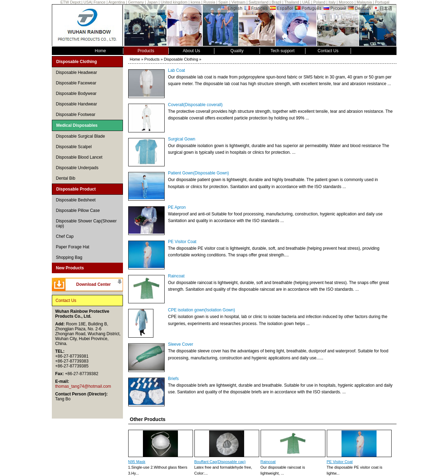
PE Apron (177, 207)
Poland (319, 2)
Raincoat (176, 276)
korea (195, 2)
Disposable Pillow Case (78, 211)
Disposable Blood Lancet (79, 157)
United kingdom (174, 2)
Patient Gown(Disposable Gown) (199, 173)
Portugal (382, 2)
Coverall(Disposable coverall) (195, 105)
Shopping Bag (69, 257)
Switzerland (259, 2)
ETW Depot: (71, 2)
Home (100, 51)
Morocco (346, 2)
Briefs (174, 379)
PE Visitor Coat (182, 242)
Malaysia (364, 2)
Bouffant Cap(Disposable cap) (220, 462)
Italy (332, 2)
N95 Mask (137, 462)
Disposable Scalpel (74, 147)
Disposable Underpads (77, 168)
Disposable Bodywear (76, 94)
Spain (223, 2)
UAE (306, 2)
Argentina (116, 2)
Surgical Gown (182, 139)
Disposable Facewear (76, 83)
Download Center (94, 284)
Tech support (282, 51)
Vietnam (238, 2)
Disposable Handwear (77, 104)
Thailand (292, 2)
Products (146, 51)
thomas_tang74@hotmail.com (83, 386)
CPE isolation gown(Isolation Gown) (202, 310)
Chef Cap (65, 236)
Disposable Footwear (76, 115)
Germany (136, 2)
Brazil (276, 2)
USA (87, 2)
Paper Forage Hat (73, 247)
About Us (191, 51)
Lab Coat (177, 70)
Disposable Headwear (77, 73)
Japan (152, 2)
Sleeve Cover (181, 344)
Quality (237, 51)
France (100, 2)
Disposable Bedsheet (76, 200)
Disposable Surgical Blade (81, 136)
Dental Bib (66, 178)
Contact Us (328, 51)
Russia (209, 2)
